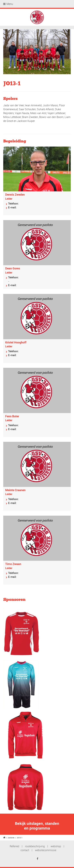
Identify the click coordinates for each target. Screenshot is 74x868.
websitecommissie (46, 850)
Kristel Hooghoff (16, 342)
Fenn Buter (12, 416)
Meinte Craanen (15, 490)
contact (25, 850)
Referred (14, 846)
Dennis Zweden (15, 194)
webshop (56, 846)
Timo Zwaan (13, 564)
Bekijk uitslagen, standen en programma (37, 826)
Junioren (11, 838)
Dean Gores (13, 268)
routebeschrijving (35, 846)
